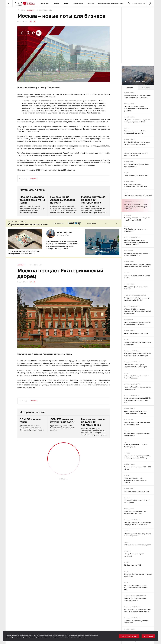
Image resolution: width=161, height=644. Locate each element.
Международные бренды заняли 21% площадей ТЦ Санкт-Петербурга (137, 355)
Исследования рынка (132, 202)
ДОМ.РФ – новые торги (30, 421)
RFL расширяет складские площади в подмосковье (137, 435)
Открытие (128, 531)
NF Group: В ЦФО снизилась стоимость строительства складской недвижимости (137, 311)
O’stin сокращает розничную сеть (136, 491)
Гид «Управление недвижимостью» (111, 3)
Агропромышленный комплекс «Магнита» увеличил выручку (135, 412)
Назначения (128, 251)
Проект (127, 173)
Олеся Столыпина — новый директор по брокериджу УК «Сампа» (137, 323)
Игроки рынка (129, 93)
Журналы (91, 3)
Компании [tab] (146, 87)
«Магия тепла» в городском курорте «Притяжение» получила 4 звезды (137, 265)
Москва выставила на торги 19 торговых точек (93, 200)
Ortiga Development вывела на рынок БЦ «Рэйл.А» (138, 575)
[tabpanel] (138, 367)
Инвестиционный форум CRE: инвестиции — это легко (135, 513)
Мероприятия (78, 3)
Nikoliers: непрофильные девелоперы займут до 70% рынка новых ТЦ (138, 524)
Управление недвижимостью (135, 295)
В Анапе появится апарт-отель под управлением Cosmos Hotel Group (135, 587)
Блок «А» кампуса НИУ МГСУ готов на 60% (137, 277)
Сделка (127, 128)
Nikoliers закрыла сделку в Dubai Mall (138, 196)
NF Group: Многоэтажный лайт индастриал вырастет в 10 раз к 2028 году (136, 207)
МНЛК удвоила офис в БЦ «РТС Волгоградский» (135, 446)
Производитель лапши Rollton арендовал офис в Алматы (135, 132)
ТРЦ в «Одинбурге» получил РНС (136, 175)
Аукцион (31, 10)
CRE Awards (44, 3)
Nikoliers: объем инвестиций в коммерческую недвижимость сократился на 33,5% (136, 242)
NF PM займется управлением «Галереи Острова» (135, 599)
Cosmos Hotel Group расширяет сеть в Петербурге (137, 343)
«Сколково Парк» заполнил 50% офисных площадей (136, 154)
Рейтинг (127, 453)
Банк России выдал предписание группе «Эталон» (136, 165)
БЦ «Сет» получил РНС (132, 565)
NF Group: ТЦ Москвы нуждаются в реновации (136, 622)
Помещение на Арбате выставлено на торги (63, 200)
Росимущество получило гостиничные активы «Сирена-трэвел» (135, 480)
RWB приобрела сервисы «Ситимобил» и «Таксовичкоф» (135, 186)
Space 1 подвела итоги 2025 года (136, 333)
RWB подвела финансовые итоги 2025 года (136, 288)
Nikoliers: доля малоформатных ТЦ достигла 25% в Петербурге (135, 366)
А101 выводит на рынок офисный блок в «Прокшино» (136, 377)
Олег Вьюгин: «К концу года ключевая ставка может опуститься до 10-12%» (137, 109)
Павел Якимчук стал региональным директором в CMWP (137, 423)
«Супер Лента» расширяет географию (134, 555)
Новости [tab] (130, 87)
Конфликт (128, 215)
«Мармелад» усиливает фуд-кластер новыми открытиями (137, 535)
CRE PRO (66, 3)
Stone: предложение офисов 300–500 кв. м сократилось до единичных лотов (138, 400)
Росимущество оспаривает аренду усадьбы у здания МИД (137, 219)
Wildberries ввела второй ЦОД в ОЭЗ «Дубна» (137, 468)
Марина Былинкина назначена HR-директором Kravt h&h (137, 254)
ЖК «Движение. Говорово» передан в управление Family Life (137, 299)
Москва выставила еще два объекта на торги (32, 200)
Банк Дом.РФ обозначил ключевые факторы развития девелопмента (137, 143)
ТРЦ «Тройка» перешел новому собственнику (135, 230)
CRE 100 (56, 3)
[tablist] (138, 88)
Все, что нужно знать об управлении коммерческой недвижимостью (23, 252)
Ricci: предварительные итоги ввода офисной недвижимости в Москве (137, 611)
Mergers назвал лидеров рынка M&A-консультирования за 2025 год (137, 457)
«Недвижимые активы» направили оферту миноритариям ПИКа (137, 121)
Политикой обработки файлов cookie (74, 637)
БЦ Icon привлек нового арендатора (137, 545)
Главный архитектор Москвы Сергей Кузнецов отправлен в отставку (137, 96)
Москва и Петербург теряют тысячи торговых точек (137, 388)
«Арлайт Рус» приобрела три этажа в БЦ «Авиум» (137, 501)
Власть (126, 475)
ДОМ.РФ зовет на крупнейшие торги (62, 421)
